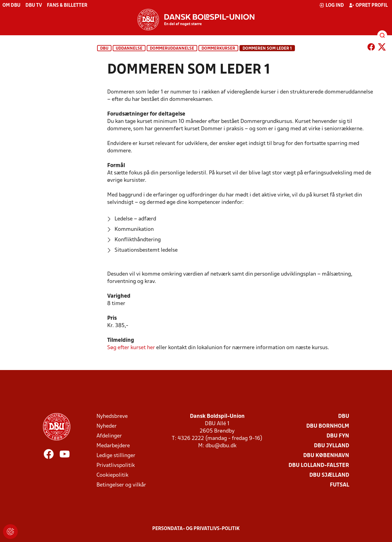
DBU (104, 49)
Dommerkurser (218, 49)
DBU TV (34, 6)
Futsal (339, 485)
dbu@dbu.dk (221, 446)
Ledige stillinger (116, 456)
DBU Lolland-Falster (319, 466)
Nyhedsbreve (112, 416)
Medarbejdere (113, 446)
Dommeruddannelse (172, 49)
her (131, 348)
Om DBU (11, 6)
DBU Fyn (338, 436)
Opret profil (368, 5)
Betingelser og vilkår (121, 485)
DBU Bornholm (328, 426)
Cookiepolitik (112, 475)
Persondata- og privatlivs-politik (196, 529)
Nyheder (107, 426)
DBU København (326, 456)
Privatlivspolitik (116, 466)
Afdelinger (109, 436)
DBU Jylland (332, 446)
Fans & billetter (67, 6)
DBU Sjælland (329, 475)
